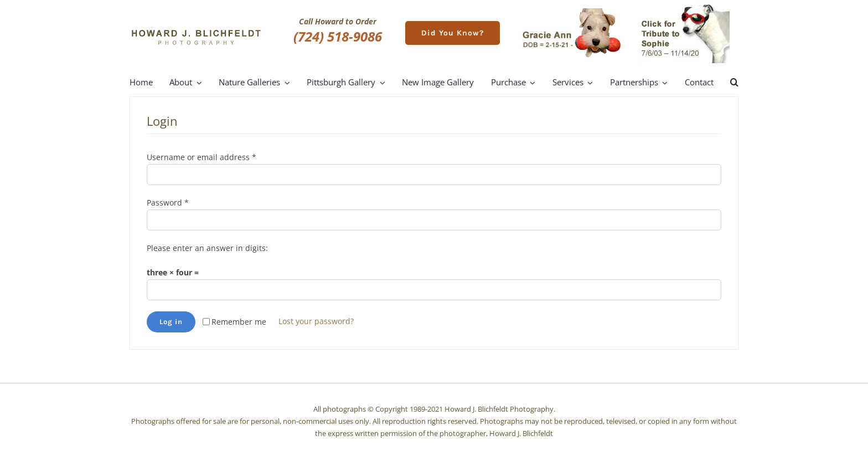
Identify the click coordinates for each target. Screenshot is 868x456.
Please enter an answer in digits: (207, 248)
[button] (734, 83)
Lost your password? (316, 321)
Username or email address (201, 157)
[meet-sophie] (684, 6)
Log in (171, 322)
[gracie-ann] (572, 12)
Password (168, 203)
